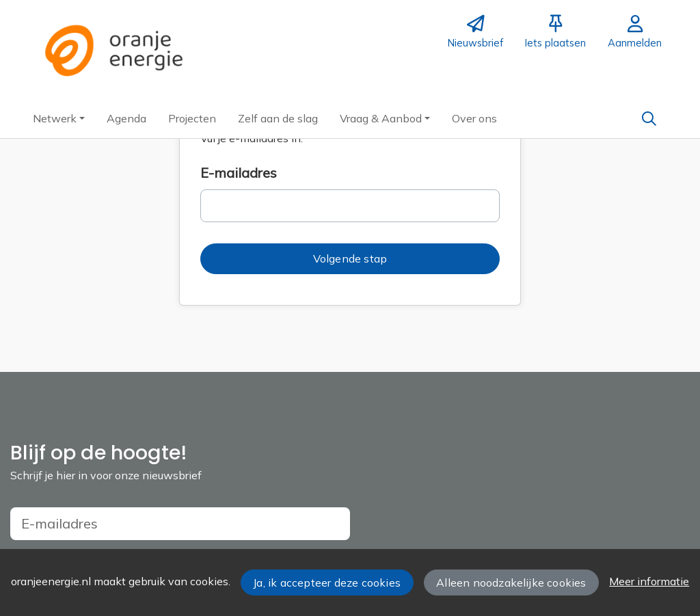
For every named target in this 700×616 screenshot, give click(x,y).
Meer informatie (649, 581)
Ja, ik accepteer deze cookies (327, 582)
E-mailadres (239, 173)
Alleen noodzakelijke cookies (511, 582)
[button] (59, 118)
